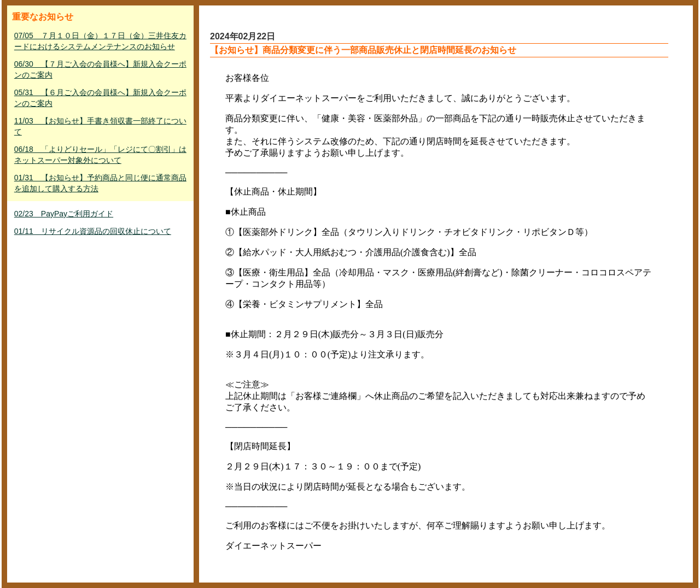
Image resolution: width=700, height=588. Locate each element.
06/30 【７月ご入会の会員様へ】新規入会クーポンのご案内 (100, 69)
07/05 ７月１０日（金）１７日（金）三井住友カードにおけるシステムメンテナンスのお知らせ (100, 41)
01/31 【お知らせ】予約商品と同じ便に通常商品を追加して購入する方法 (100, 183)
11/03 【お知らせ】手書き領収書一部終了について (100, 126)
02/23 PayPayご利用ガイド (64, 214)
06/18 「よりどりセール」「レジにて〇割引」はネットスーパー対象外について (100, 155)
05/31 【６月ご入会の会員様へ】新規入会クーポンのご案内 (100, 98)
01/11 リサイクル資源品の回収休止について (93, 231)
